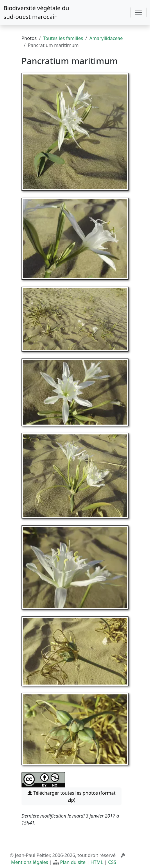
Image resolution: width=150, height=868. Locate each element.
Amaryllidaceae (106, 38)
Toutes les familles (63, 38)
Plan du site (73, 862)
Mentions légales (30, 862)
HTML (97, 862)
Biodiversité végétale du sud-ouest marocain (36, 12)
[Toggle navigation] (138, 12)
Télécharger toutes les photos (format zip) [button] (72, 796)
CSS (112, 862)
